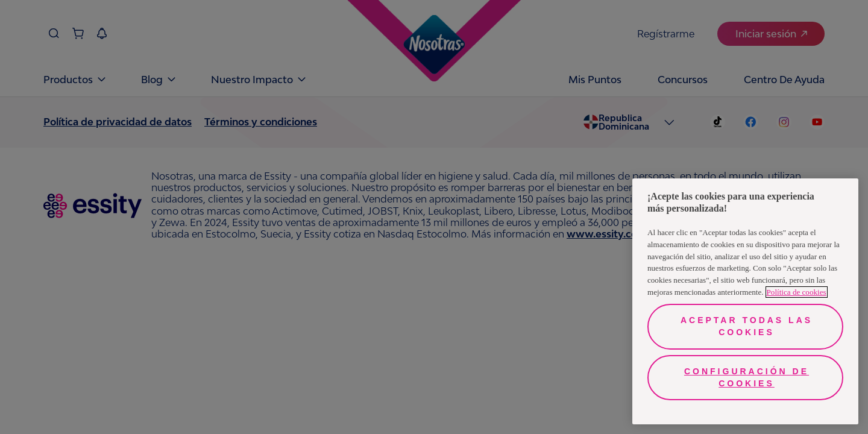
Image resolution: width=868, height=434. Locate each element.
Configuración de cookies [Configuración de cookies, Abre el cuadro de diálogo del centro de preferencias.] (747, 377)
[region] (745, 301)
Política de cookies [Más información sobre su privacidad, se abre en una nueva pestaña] (797, 292)
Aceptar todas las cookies (747, 326)
